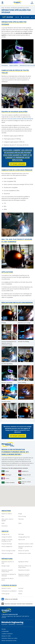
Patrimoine (21, 519)
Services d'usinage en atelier (8, 551)
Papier (20, 523)
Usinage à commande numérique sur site (7, 540)
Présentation (5, 65)
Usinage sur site (5, 534)
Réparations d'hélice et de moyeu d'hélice (25, 567)
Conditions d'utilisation (7, 634)
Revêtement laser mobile (24, 553)
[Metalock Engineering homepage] (17, 3)
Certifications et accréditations (9, 591)
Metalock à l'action (6, 588)
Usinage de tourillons (7, 537)
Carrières (21, 591)
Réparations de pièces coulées (26, 544)
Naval (3, 523)
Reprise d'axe (22, 540)
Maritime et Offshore (7, 514)
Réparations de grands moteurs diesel (7, 571)
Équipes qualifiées (14, 65)
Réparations (7, 559)
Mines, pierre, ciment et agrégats (7, 520)
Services (8, 8)
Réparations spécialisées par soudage (21, 8)
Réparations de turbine (24, 570)
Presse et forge (22, 516)
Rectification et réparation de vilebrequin (9, 575)
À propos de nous (9, 585)
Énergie (20, 514)
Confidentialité (5, 631)
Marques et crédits (6, 636)
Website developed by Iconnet (9, 641)
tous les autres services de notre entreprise (21, 119)
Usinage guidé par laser (24, 537)
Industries (6, 511)
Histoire (20, 594)
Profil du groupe (5, 594)
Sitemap (4, 629)
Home (3, 8)
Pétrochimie (4, 526)
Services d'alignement (7, 546)
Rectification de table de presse (7, 579)
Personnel (21, 588)
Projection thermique (7, 544)
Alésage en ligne (6, 566)
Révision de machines (24, 551)
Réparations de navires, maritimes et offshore (24, 575)
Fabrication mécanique (7, 553)
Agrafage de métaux (23, 562)
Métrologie (21, 534)
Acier (3, 516)
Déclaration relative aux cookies (9, 638)
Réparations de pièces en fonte (8, 562)
